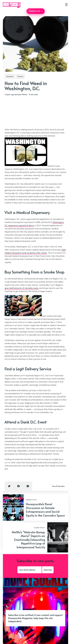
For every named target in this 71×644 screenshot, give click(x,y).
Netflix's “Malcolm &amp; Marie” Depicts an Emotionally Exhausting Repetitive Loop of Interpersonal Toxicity (28, 540)
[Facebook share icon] (18, 486)
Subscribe (48, 570)
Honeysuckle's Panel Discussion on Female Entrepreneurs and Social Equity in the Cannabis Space (45, 510)
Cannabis (10, 76)
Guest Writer (22, 94)
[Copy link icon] (28, 486)
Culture (20, 76)
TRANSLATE (35, 11)
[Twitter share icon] (9, 486)
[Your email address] (30, 570)
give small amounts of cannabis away (21, 288)
